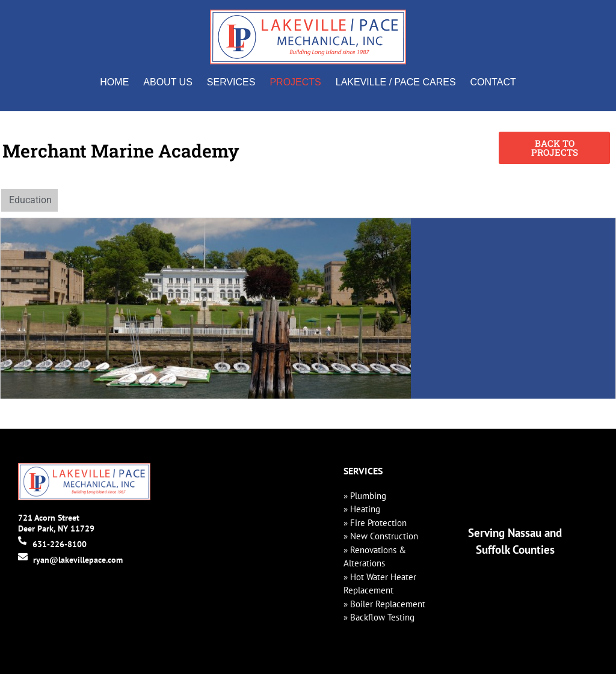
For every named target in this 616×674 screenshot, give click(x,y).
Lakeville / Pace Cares (396, 82)
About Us (168, 82)
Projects (295, 82)
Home (114, 82)
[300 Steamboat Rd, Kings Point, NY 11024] (513, 308)
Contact (493, 82)
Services (231, 82)
